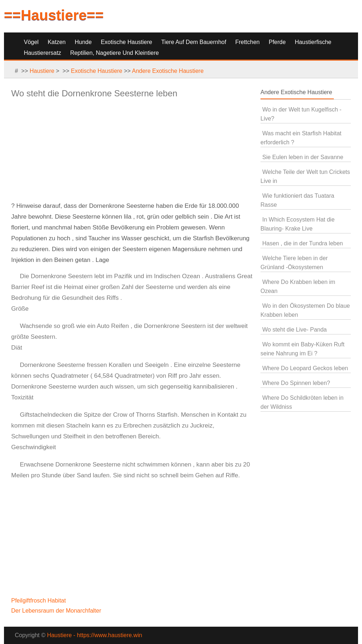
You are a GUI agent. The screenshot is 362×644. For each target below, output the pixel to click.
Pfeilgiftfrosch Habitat (39, 601)
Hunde (83, 42)
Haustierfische (313, 42)
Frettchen (247, 42)
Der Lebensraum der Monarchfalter (57, 611)
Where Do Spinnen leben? (296, 383)
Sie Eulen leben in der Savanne (303, 157)
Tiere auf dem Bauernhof (194, 42)
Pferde (277, 42)
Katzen (57, 42)
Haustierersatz (42, 53)
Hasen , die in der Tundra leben (303, 243)
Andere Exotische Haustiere (168, 71)
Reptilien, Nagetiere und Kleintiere (114, 53)
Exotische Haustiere (126, 42)
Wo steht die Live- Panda (294, 330)
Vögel (31, 42)
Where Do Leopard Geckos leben (305, 368)
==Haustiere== (54, 15)
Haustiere (42, 71)
